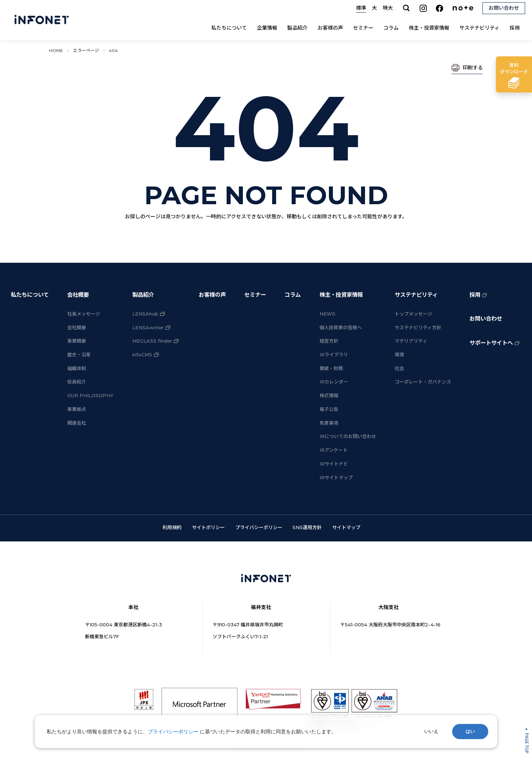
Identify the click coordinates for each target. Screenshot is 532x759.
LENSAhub (145, 314)
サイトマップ (346, 527)
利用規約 (172, 527)
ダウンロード (514, 68)
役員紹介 (77, 382)
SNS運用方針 (307, 527)
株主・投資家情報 (429, 28)
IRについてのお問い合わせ (348, 436)
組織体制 (77, 368)
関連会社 (77, 423)
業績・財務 (331, 368)
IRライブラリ (334, 355)
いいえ (431, 731)
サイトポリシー (208, 527)
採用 (515, 28)
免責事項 (329, 423)
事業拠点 (77, 409)
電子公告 (329, 409)
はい (470, 731)
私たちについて (229, 28)
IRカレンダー (334, 382)
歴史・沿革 (79, 355)
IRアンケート (334, 450)
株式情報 (329, 395)
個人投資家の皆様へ (341, 327)
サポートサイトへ (491, 343)
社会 (399, 368)
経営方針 (329, 341)
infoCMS (142, 355)
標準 (361, 8)
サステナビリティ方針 (418, 327)
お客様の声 (330, 28)
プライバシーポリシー (259, 527)
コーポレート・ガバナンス (423, 382)
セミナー (363, 28)
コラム (391, 28)
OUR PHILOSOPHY (90, 395)
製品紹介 (297, 28)
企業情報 (267, 28)
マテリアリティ (411, 341)
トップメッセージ (413, 314)
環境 (399, 355)
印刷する (473, 68)
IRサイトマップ (336, 477)
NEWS (327, 314)
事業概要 (77, 341)
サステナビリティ (479, 28)
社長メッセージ (84, 314)
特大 (388, 8)
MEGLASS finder (152, 341)
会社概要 (78, 295)
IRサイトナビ (334, 464)
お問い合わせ (486, 319)
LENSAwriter (148, 327)
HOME (56, 50)
